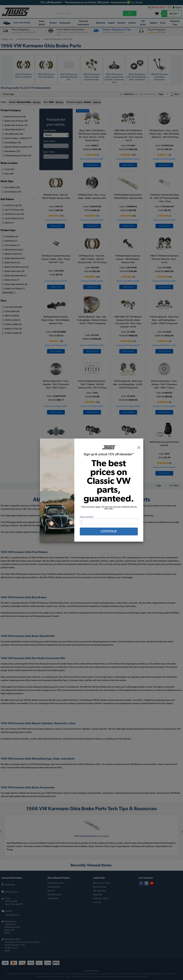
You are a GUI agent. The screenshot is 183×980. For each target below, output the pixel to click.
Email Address (87, 517)
